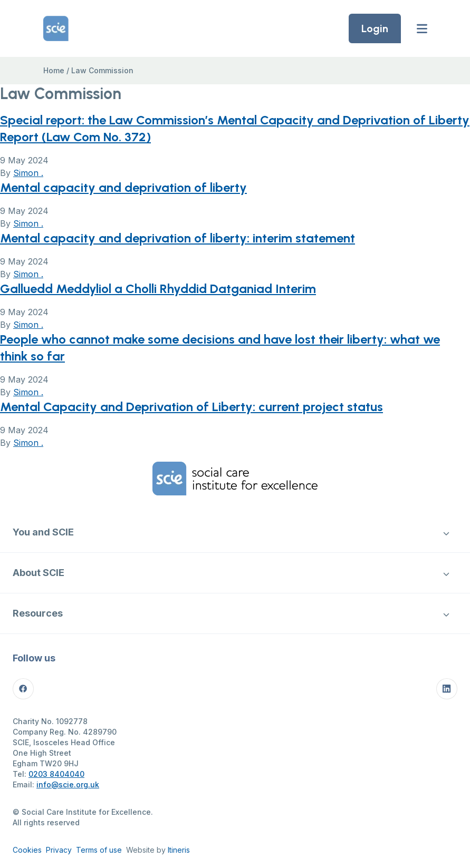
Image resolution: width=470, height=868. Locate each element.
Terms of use (99, 850)
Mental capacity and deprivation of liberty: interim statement (178, 238)
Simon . (28, 173)
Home (54, 70)
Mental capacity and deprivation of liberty (123, 187)
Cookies (27, 850)
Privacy (59, 850)
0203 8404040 (56, 774)
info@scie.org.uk (68, 784)
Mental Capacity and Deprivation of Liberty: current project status (191, 407)
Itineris (179, 850)
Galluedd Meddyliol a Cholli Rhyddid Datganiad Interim (158, 289)
